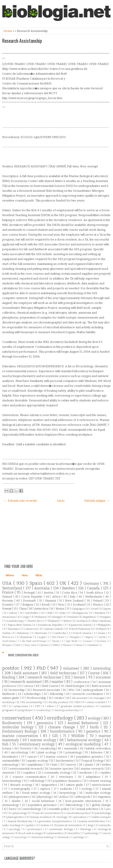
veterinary (67, 777)
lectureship (18, 690)
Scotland (79, 605)
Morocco (9, 637)
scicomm (103, 677)
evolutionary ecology (38, 744)
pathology (79, 837)
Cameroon (31, 629)
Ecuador (8, 605)
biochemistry (65, 761)
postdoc (12, 668)
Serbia (103, 637)
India (63, 613)
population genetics (90, 757)
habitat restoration (98, 748)
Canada (94, 588)
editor (51, 706)
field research (101, 686)
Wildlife (79, 736)
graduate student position (78, 706)
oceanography (21, 789)
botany (7, 748)
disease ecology (22, 785)
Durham (102, 641)
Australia (43, 588)
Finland (8, 597)
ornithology (60, 718)
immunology (11, 805)
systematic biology (62, 829)
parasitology (103, 813)
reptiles (106, 773)
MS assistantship (32, 702)
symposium (21, 706)
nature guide (11, 698)
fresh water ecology (37, 793)
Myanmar (27, 637)
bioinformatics (63, 731)
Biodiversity (13, 723)
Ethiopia (7, 645)
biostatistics (11, 757)
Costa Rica (70, 593)
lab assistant (80, 698)
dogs (91, 825)
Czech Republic (33, 597)
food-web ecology (31, 833)
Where (10, 575)
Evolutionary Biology (20, 731)
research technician (45, 677)
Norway (8, 601)
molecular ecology (98, 793)
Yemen (79, 645)
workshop (9, 702)
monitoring (48, 748)
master (58, 682)
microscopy (21, 837)
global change (101, 805)
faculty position (59, 702)
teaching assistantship (67, 710)
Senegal (57, 617)
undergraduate (94, 690)
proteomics (35, 829)
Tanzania (13, 629)
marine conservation (21, 736)
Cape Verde (71, 641)
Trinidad (72, 617)
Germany (92, 584)
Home (8, 31)
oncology (15, 829)
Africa (57, 597)
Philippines (104, 625)
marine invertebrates (92, 821)
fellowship (57, 694)
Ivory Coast (31, 645)
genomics (46, 723)
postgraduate (25, 710)
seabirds (66, 789)
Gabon (13, 613)
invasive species (62, 769)
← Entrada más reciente (20, 501)
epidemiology (92, 833)
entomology (11, 765)
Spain (37, 583)
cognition (29, 773)
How (25, 575)
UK (64, 583)
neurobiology (32, 809)
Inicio (61, 501)
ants (108, 809)
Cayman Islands (54, 629)
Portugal (30, 593)
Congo (26, 617)
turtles (106, 765)
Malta (56, 645)
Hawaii (7, 609)
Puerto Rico (36, 621)
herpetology (68, 793)
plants (90, 765)
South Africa (95, 593)
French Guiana (82, 633)
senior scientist (96, 702)
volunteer (72, 668)
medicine (86, 773)
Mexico (98, 605)
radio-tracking (11, 825)
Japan (107, 609)
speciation (80, 817)
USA (8, 583)
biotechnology (12, 781)
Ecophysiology (18, 813)
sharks (17, 801)
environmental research (26, 769)
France (8, 592)
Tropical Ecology (93, 761)
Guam (102, 633)
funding (9, 677)
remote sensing (100, 781)
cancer (33, 757)
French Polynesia (80, 629)
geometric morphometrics (56, 821)
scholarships (33, 694)
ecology (95, 718)
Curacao (87, 641)
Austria (49, 593)
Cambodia (60, 633)
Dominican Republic (51, 625)
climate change (63, 727)
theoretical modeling (43, 837)
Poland (98, 601)
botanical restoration (69, 825)
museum (9, 773)
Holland (101, 629)
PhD (42, 668)
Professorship (37, 698)
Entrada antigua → (97, 501)
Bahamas (23, 633)
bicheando (64, 837)
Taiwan (56, 641)
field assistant (27, 673)
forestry (26, 748)
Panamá (51, 601)
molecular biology (19, 727)
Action (64, 797)
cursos (29, 686)
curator (59, 698)
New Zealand (75, 601)
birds (95, 727)
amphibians (36, 765)
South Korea (9, 641)
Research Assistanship (22, 41)
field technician (64, 673)
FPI (5, 706)
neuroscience (101, 785)
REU (78, 702)
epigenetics (50, 785)
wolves (46, 825)
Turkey (7, 633)
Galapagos (78, 609)
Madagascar (81, 613)
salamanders (55, 833)
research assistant (26, 682)
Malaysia (41, 617)
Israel (95, 609)
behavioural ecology (85, 740)
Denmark (30, 601)
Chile (50, 613)
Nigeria (90, 637)
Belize (68, 621)
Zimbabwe (93, 645)
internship (102, 668)
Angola (42, 637)
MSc (72, 690)
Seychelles (32, 613)
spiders (31, 825)
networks (105, 825)
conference (82, 682)
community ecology (58, 773)
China (23, 609)
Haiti (18, 645)
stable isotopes (101, 817)
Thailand (53, 621)
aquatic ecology (38, 761)
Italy (73, 597)
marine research (93, 769)
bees (13, 809)
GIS (56, 736)
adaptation (94, 777)
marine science (57, 757)
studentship (44, 710)
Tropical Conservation (46, 813)
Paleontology (75, 805)
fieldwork (9, 694)
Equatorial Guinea (80, 625)
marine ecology (44, 740)
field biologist (76, 686)
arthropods (83, 797)
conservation (17, 718)
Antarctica (41, 609)
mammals (71, 748)
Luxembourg (15, 621)
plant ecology (47, 752)
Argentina (89, 617)
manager (99, 698)
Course (94, 673)
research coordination (88, 694)
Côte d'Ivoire (58, 637)
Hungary (105, 617)
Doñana (82, 621)
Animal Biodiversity (20, 821)
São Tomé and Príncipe (34, 641)
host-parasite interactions (84, 801)
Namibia (100, 613)
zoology (87, 789)
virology (62, 817)
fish (6, 744)
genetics (94, 731)
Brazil (46, 605)
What (39, 575)
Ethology (86, 829)
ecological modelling (84, 744)
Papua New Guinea (20, 625)
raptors (46, 789)
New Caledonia (101, 621)
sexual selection (88, 809)
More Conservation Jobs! (23, 655)
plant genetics (16, 817)
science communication (30, 777)
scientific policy (59, 809)
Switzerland (13, 588)
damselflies (74, 833)
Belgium (28, 605)
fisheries (97, 752)
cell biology (38, 781)
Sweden (69, 588)
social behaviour (44, 801)
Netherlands (94, 597)
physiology (45, 797)
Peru (62, 605)
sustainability (11, 761)
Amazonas (9, 617)
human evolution (41, 817)
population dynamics (67, 781)
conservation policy (78, 813)
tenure (80, 677)
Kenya (60, 609)
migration (104, 797)
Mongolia (75, 637)
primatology (74, 752)
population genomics (43, 805)
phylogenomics (20, 797)
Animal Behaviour (84, 723)
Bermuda (42, 633)
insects (72, 765)
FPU (38, 706)
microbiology (20, 752)
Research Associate (47, 690)
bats (55, 765)
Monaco (67, 645)
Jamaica (45, 645)
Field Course (50, 686)
